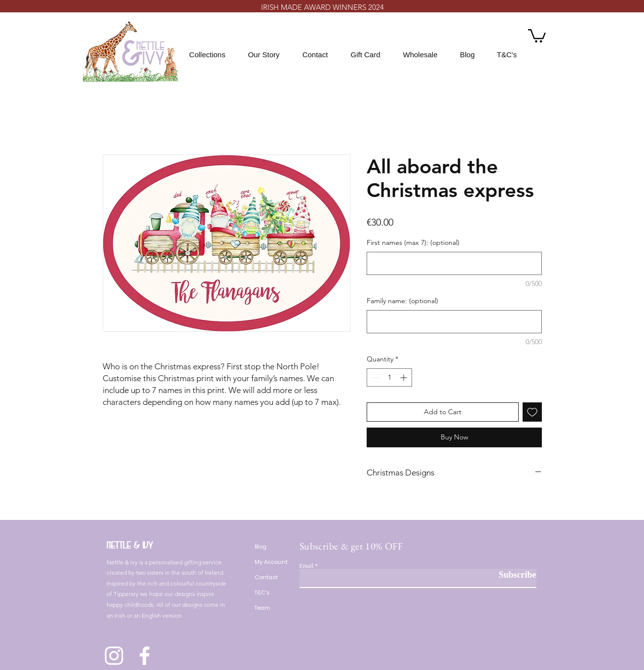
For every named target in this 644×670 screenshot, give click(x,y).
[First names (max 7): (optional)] (454, 263)
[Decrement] (374, 377)
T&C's (262, 592)
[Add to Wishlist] (532, 412)
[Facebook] (145, 656)
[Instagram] (114, 656)
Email (307, 566)
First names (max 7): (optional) (413, 242)
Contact (266, 577)
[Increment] (404, 377)
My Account (271, 562)
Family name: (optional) (402, 301)
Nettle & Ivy (130, 545)
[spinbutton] (389, 377)
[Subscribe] (511, 575)
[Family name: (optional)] (454, 322)
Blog (261, 547)
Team (262, 608)
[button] (537, 35)
